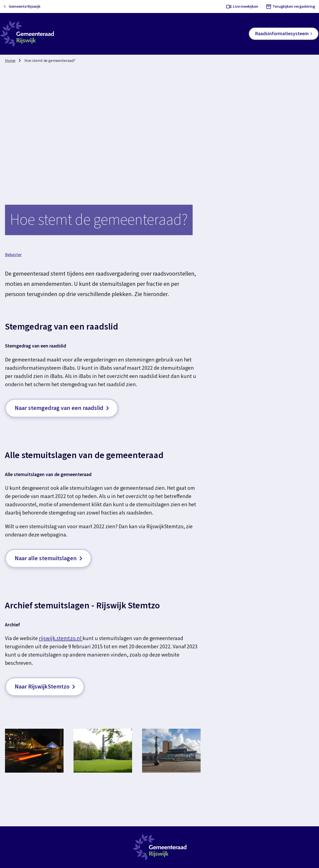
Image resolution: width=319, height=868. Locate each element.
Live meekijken (245, 6)
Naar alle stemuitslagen (48, 558)
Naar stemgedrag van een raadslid (62, 408)
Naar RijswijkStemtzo (45, 687)
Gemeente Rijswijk (25, 6)
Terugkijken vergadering (294, 6)
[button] (34, 751)
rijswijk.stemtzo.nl (61, 638)
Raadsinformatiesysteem (282, 34)
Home (10, 61)
